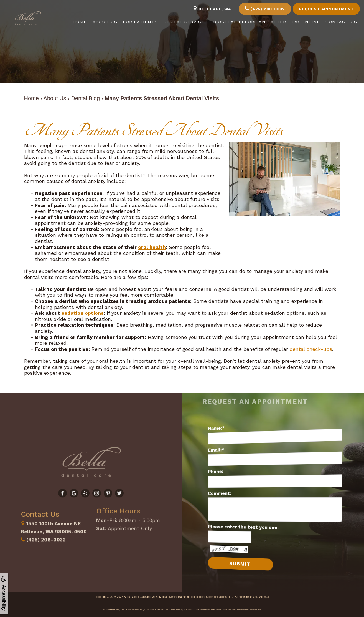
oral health (152, 247)
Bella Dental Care (135, 597)
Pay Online (306, 22)
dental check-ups (311, 349)
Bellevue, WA (212, 9)
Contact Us (341, 22)
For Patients (140, 22)
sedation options (83, 313)
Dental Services (185, 22)
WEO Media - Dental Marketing (171, 597)
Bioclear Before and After (250, 22)
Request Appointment (326, 9)
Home (80, 22)
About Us (105, 22)
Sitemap (265, 597)
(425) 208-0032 (265, 9)
